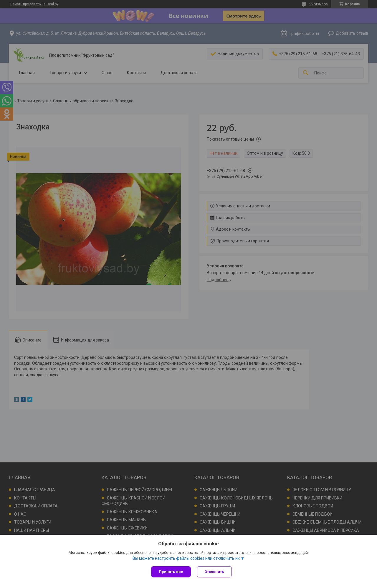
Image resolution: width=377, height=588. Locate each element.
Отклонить (214, 572)
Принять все (171, 572)
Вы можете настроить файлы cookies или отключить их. (187, 558)
